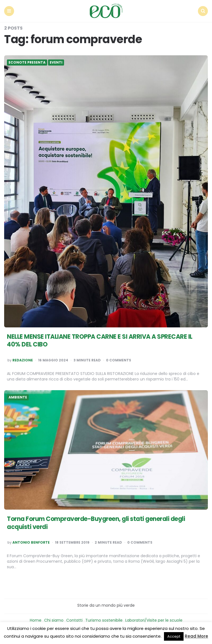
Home (36, 620)
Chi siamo (54, 620)
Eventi (56, 62)
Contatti (74, 620)
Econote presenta (27, 62)
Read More (196, 636)
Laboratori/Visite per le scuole (154, 620)
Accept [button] (174, 636)
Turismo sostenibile (104, 620)
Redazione (23, 360)
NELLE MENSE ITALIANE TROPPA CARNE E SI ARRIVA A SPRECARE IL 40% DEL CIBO (100, 341)
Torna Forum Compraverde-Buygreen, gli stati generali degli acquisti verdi (96, 523)
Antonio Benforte (31, 543)
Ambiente (18, 397)
